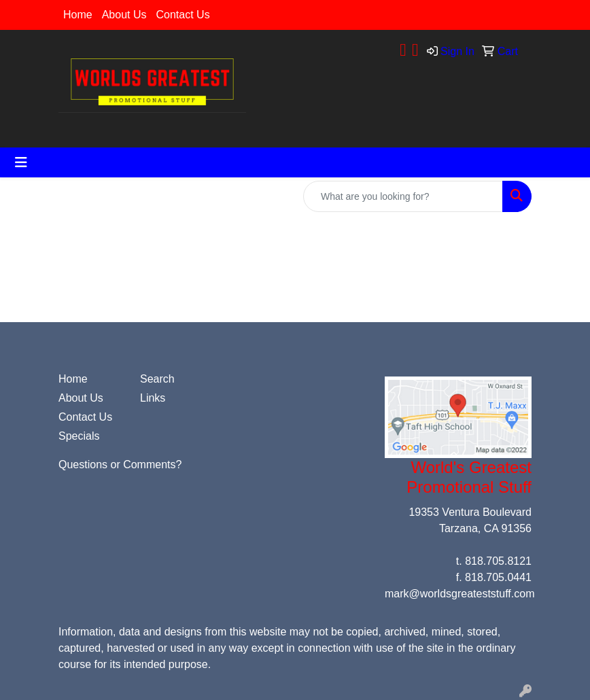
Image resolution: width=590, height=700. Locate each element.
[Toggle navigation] (21, 162)
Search (157, 379)
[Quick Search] (403, 196)
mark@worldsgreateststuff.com (459, 594)
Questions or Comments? (120, 465)
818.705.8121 (498, 561)
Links (153, 398)
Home (78, 15)
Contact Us (183, 15)
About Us (124, 15)
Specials (79, 436)
